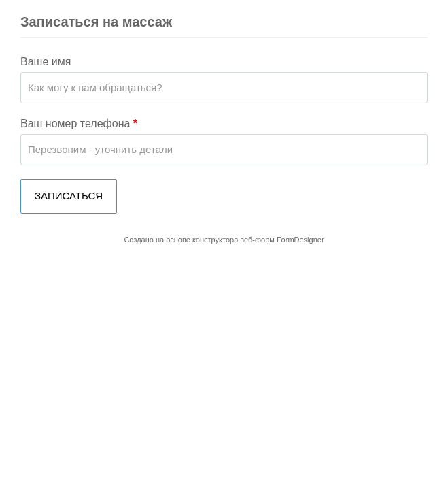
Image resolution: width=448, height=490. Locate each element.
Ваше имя (46, 62)
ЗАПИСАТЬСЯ (69, 196)
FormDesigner (300, 240)
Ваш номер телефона (79, 124)
